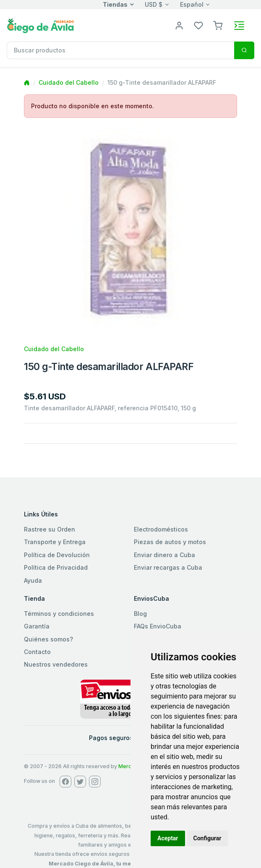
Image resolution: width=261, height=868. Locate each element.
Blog (140, 614)
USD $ (154, 4)
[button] (218, 25)
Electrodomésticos (161, 529)
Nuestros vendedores (56, 664)
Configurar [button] (207, 838)
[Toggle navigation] (239, 26)
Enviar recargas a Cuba (168, 567)
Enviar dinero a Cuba (164, 555)
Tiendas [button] (115, 4)
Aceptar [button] (168, 838)
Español (192, 4)
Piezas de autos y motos (170, 542)
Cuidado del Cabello (69, 82)
